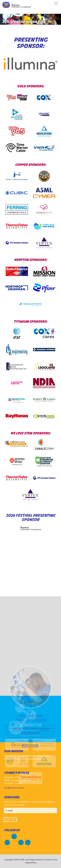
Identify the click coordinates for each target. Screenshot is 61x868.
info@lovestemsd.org (14, 788)
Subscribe (10, 819)
